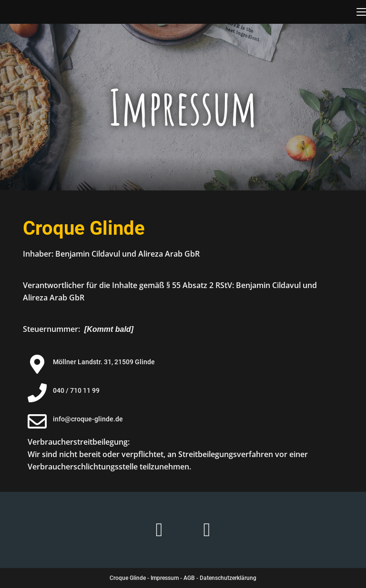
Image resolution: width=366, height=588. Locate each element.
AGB (189, 578)
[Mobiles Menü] (361, 12)
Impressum (165, 578)
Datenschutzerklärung (228, 578)
